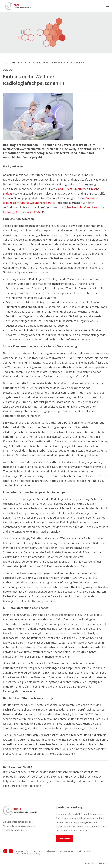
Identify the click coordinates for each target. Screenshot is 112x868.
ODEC (5, 851)
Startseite (9, 63)
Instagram (19, 851)
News (21, 63)
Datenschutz (91, 863)
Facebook (11, 851)
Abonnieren (65, 838)
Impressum (104, 863)
